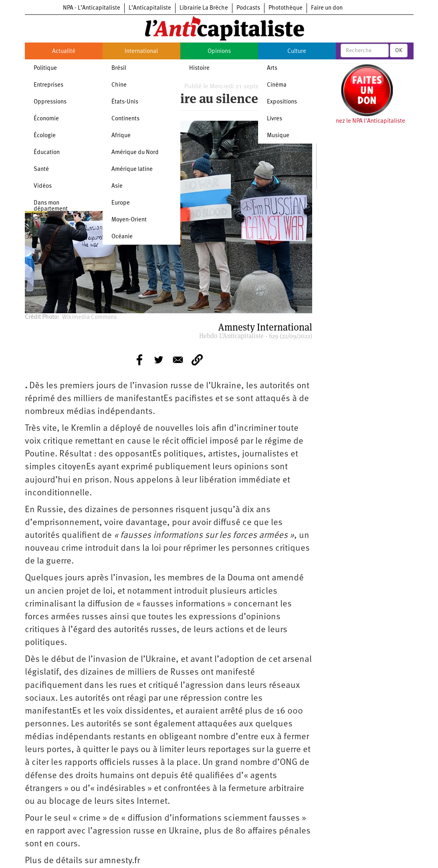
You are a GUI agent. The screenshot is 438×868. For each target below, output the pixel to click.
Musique (278, 136)
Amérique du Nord (135, 153)
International (141, 52)
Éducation (47, 153)
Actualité (64, 52)
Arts (272, 68)
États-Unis (125, 102)
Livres (275, 119)
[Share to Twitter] (159, 360)
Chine (119, 85)
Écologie (45, 136)
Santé (41, 169)
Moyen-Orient (129, 220)
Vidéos (43, 186)
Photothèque (286, 8)
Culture (297, 52)
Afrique (121, 136)
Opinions (219, 52)
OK (399, 51)
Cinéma (277, 85)
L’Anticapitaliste (150, 8)
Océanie (122, 237)
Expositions (282, 102)
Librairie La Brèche (204, 8)
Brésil (119, 68)
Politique (45, 68)
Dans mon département (51, 206)
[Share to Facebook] (139, 360)
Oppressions (50, 102)
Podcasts (248, 8)
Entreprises (48, 85)
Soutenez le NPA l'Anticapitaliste (363, 121)
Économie (46, 119)
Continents (125, 119)
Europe (121, 203)
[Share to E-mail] (178, 360)
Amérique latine (132, 169)
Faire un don (327, 8)
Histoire (199, 68)
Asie (117, 186)
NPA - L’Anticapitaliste (92, 8)
